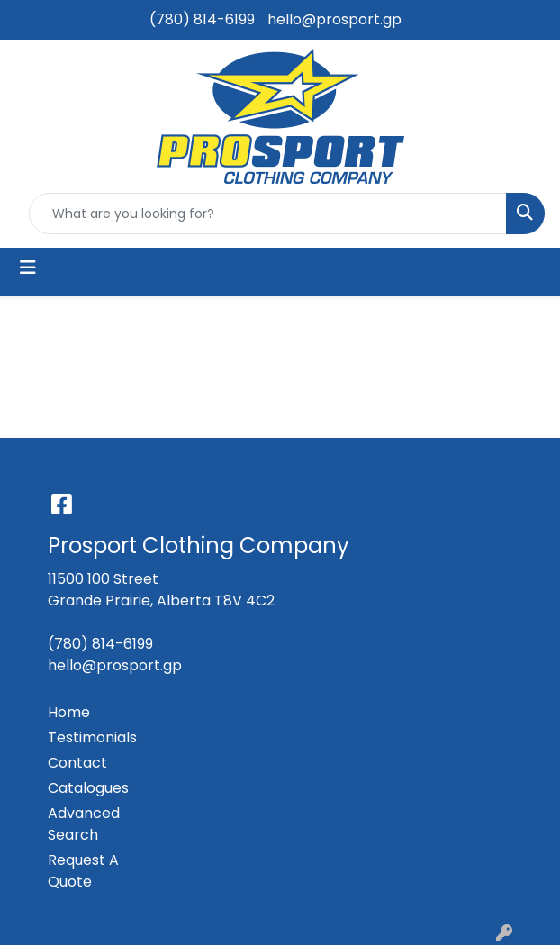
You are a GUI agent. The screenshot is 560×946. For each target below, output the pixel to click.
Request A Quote (83, 871)
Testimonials (92, 737)
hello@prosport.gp (334, 19)
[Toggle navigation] (28, 268)
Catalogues (88, 788)
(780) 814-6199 (202, 19)
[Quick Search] (268, 214)
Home (69, 712)
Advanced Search (84, 824)
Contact (77, 763)
